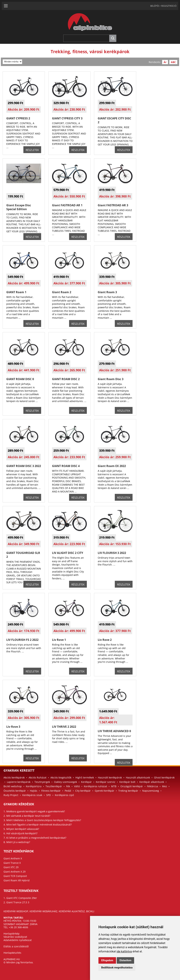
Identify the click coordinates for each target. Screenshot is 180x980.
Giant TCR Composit (15, 876)
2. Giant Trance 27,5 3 (16, 902)
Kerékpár (86, 782)
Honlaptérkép (12, 934)
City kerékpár (83, 791)
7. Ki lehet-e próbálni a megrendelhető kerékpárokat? (35, 838)
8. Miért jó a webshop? (17, 842)
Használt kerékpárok (110, 777)
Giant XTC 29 (11, 867)
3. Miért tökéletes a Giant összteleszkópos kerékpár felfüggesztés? (42, 820)
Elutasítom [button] (125, 960)
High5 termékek (85, 777)
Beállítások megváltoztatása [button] (117, 968)
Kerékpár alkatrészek (152, 782)
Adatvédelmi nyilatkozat (18, 940)
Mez (165, 786)
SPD (49, 795)
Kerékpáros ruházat (95, 786)
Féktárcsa (152, 786)
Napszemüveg (151, 791)
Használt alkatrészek (138, 777)
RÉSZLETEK (32, 150)
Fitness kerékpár (51, 791)
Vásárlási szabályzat (15, 937)
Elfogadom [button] (107, 960)
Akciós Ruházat (38, 777)
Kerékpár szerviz (106, 782)
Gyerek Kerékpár (105, 791)
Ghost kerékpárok (164, 777)
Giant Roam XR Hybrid (17, 880)
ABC (173, 62)
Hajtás (34, 791)
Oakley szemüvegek (65, 782)
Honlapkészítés (12, 953)
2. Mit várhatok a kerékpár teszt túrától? (27, 816)
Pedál (68, 791)
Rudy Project (11, 795)
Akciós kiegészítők (61, 777)
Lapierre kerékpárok (19, 782)
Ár (165, 62)
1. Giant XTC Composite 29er (20, 898)
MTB (114, 786)
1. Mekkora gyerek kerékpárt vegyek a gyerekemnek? (34, 811)
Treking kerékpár (128, 791)
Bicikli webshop (13, 786)
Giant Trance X (12, 863)
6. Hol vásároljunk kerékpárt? (20, 833)
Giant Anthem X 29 (15, 872)
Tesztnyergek (42, 782)
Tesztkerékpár (54, 786)
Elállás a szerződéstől (16, 946)
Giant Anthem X (13, 858)
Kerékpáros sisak (32, 795)
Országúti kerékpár (132, 786)
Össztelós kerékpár (15, 791)
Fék (68, 786)
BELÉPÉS (155, 6)
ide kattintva (124, 951)
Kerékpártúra (34, 786)
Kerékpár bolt (127, 782)
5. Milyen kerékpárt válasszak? (21, 829)
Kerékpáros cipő (64, 795)
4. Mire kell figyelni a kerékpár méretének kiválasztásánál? (38, 825)
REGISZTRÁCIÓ (169, 6)
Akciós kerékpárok (14, 777)
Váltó (77, 786)
